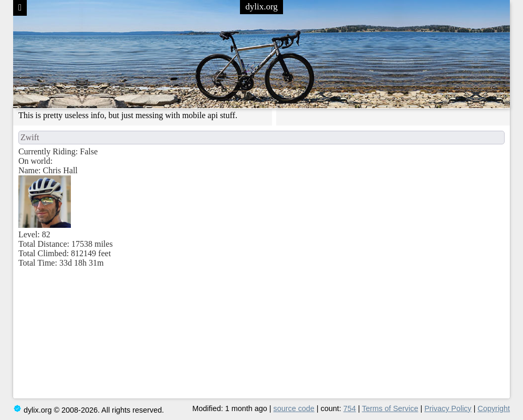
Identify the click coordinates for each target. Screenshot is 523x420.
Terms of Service (390, 408)
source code (294, 408)
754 (350, 408)
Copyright (494, 408)
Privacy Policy (448, 408)
